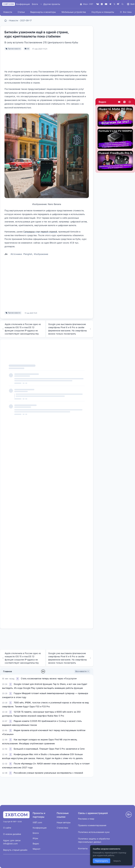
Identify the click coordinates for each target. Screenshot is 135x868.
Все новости (82, 671)
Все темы (126, 12)
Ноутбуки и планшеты (103, 12)
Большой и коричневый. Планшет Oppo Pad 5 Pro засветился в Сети (49, 749)
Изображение (41, 254)
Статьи (21, 12)
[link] (18, 679)
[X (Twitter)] (114, 4)
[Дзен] (102, 4)
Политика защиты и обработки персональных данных (94, 840)
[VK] (98, 4)
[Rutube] (119, 4)
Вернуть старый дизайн (15, 850)
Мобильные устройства (74, 12)
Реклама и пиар (86, 819)
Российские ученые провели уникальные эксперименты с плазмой (48, 773)
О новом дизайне (12, 834)
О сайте (7, 828)
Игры (35, 838)
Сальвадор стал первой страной (40, 232)
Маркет (37, 849)
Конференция (23, 4)
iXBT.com (37, 822)
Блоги (35, 4)
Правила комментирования (92, 825)
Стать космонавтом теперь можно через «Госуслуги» (49, 679)
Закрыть (117, 861)
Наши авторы (64, 822)
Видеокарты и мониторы (43, 12)
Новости (8, 12)
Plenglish (28, 254)
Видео (102, 102)
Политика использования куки (94, 832)
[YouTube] (106, 4)
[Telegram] (110, 4)
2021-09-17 (26, 20)
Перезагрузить (102, 861)
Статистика (62, 828)
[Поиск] (122, 4)
